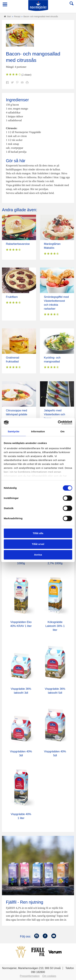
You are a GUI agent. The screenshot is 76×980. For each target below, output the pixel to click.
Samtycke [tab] (14, 431)
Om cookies (49, 976)
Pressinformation (30, 976)
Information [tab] (38, 431)
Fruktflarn (12, 297)
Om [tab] (62, 431)
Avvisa (38, 555)
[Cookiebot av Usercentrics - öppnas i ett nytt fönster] (58, 423)
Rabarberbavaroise (18, 244)
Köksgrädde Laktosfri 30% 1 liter (55, 626)
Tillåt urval (38, 544)
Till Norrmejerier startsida (38, 5)
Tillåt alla (38, 533)
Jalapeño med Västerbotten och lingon (55, 414)
